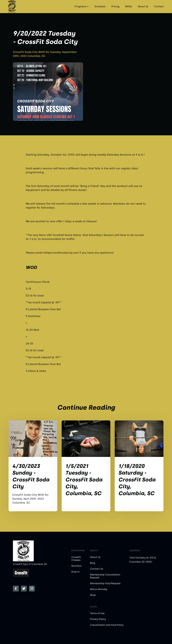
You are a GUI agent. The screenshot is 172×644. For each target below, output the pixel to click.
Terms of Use (97, 613)
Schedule (100, 6)
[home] (12, 7)
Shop (93, 595)
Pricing (115, 6)
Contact (159, 6)
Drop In (76, 572)
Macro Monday (99, 589)
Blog (93, 563)
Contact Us (97, 569)
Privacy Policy (98, 619)
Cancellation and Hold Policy (107, 625)
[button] (81, 7)
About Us (143, 6)
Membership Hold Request (105, 583)
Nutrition (76, 566)
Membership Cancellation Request (105, 576)
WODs (129, 6)
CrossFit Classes (76, 559)
